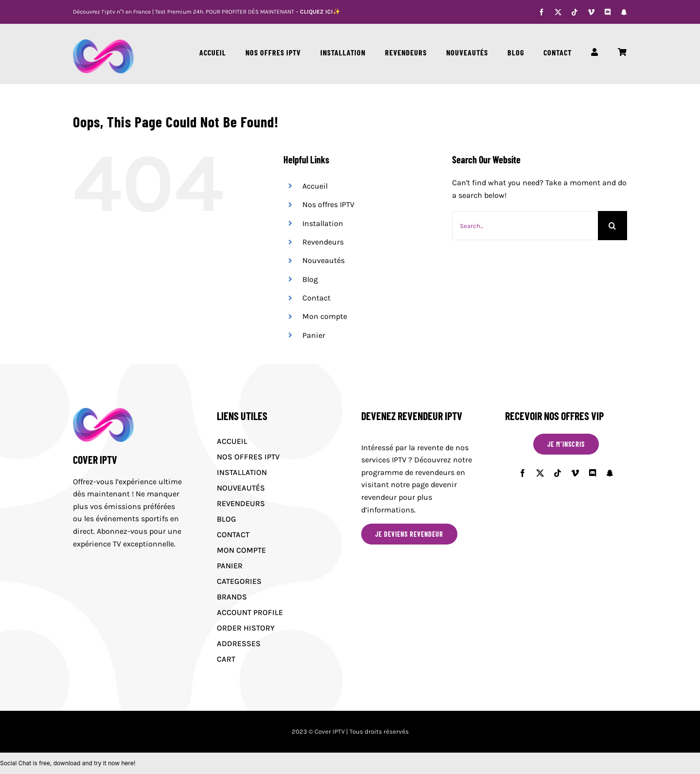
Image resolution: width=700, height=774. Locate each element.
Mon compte (325, 316)
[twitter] (558, 12)
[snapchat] (624, 12)
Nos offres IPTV (328, 204)
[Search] (612, 226)
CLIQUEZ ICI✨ (320, 12)
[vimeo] (591, 12)
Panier (314, 335)
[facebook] (542, 12)
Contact (316, 298)
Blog (310, 279)
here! (128, 763)
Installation (323, 223)
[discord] (608, 12)
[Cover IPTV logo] (103, 43)
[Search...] (525, 226)
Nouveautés (324, 260)
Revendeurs (323, 242)
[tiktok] (575, 12)
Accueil (315, 186)
